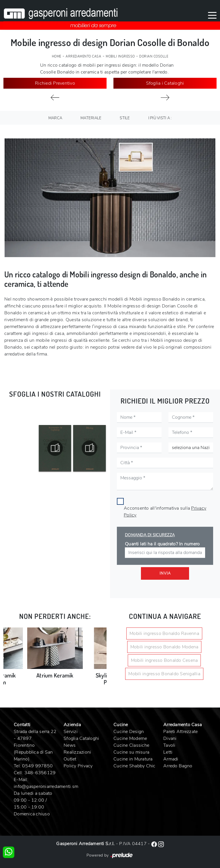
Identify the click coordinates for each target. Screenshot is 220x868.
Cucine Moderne (130, 738)
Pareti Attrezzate (180, 732)
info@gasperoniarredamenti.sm (46, 786)
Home (57, 56)
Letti (168, 752)
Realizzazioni (77, 752)
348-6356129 (40, 773)
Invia (165, 573)
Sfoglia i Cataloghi (165, 83)
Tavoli (169, 745)
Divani (170, 738)
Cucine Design (129, 732)
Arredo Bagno (178, 766)
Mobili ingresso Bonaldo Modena (164, 647)
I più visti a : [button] (160, 118)
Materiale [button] (91, 118)
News (70, 745)
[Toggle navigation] (212, 15)
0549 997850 (37, 766)
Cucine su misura (131, 752)
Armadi (171, 759)
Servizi (71, 732)
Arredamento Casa (83, 56)
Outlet (70, 759)
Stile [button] (125, 118)
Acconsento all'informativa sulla (165, 512)
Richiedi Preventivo (55, 83)
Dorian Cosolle (154, 56)
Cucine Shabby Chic (134, 766)
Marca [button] (55, 118)
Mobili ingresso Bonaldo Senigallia (164, 674)
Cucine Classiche (131, 745)
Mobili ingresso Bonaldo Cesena (164, 660)
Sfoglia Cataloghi (81, 738)
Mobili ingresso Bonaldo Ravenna (164, 633)
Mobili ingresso (120, 56)
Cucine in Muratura (133, 759)
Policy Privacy (78, 766)
